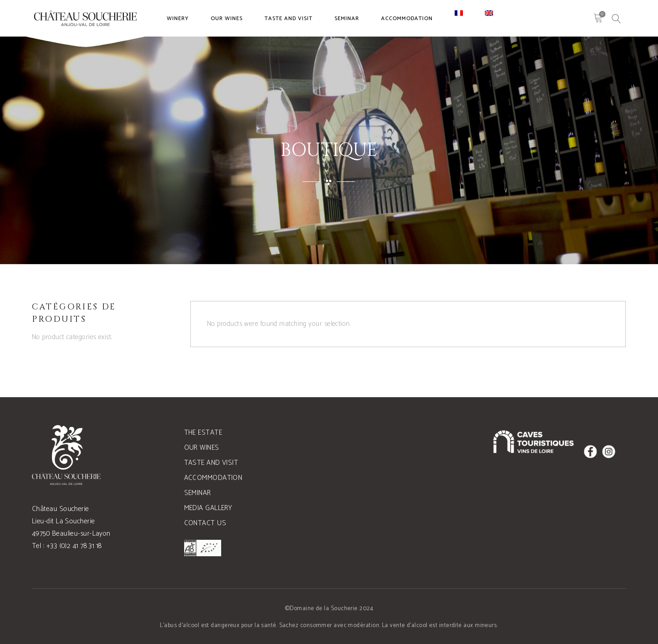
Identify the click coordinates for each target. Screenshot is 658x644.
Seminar (198, 493)
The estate (203, 433)
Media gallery (208, 508)
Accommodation (213, 478)
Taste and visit (211, 463)
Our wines (202, 448)
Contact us (205, 523)
